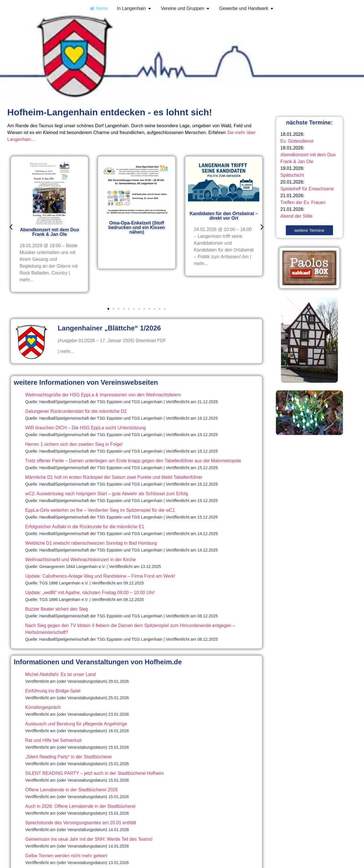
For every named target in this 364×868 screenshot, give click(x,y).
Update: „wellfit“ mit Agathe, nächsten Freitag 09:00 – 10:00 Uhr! (90, 593)
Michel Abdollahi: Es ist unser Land (61, 674)
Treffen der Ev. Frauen (303, 202)
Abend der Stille (296, 216)
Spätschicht (292, 175)
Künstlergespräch (43, 707)
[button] (11, 227)
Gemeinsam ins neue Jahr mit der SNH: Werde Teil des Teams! (89, 839)
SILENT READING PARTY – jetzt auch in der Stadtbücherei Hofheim (95, 773)
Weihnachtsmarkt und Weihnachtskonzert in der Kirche (81, 560)
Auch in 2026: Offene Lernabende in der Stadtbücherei (80, 806)
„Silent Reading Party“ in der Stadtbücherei (69, 757)
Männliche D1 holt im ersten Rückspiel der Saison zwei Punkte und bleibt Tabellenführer (114, 477)
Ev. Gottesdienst (297, 141)
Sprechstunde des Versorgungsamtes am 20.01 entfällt (81, 823)
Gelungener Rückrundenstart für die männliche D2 (76, 411)
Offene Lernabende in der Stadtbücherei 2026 (72, 790)
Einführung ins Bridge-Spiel (53, 691)
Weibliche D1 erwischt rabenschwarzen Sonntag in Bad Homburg (91, 543)
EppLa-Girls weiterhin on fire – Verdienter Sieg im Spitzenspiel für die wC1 (100, 510)
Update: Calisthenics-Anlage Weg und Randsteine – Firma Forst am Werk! (100, 576)
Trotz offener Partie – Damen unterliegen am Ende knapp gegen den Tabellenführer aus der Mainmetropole (133, 461)
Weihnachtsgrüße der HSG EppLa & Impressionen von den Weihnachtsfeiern (103, 395)
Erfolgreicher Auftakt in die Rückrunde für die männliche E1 (85, 527)
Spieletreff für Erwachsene (307, 189)
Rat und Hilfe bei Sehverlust (53, 740)
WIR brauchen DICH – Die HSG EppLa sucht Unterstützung (86, 428)
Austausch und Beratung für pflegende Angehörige (76, 724)
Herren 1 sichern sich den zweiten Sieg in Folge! (74, 444)
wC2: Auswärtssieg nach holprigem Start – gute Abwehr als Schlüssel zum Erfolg (107, 494)
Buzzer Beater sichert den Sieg (57, 609)
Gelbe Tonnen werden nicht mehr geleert (66, 856)
